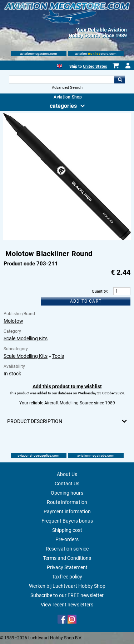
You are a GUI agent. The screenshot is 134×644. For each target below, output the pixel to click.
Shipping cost (67, 530)
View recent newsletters (67, 605)
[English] (59, 65)
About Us (67, 474)
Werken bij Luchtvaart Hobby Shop (67, 586)
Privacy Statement (67, 567)
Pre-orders (67, 539)
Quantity (99, 291)
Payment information (67, 511)
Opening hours (67, 493)
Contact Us (67, 484)
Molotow (13, 321)
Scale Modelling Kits (26, 338)
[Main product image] (67, 239)
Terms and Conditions (67, 558)
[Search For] (62, 80)
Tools (58, 356)
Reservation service (67, 549)
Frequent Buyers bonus (67, 521)
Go (120, 80)
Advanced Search (67, 88)
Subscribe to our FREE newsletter (67, 595)
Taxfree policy (67, 577)
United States (95, 66)
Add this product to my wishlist (67, 386)
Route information (67, 502)
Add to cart (86, 301)
